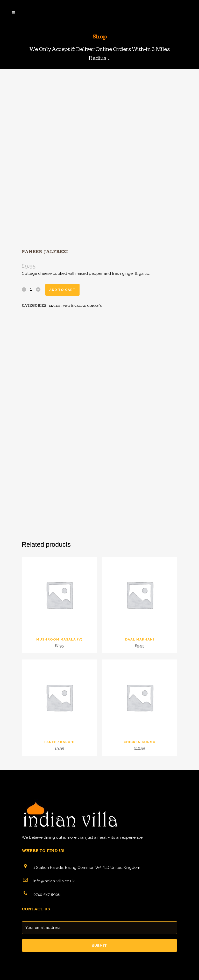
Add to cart (62, 290)
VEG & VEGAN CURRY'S (82, 306)
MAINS (55, 306)
